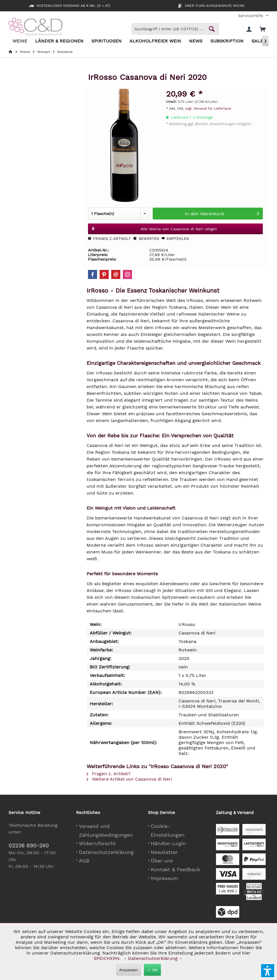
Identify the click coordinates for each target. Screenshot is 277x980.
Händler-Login (168, 843)
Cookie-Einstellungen (168, 830)
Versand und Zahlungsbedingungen (106, 830)
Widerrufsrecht (97, 843)
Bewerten (146, 238)
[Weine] (20, 41)
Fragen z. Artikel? (109, 239)
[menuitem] (251, 16)
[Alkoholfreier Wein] (155, 41)
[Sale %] (260, 41)
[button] (268, 971)
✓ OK (152, 970)
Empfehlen (175, 239)
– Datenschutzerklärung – (153, 958)
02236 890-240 (29, 846)
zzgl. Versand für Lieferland (208, 108)
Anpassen (129, 970)
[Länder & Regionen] (59, 41)
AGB (84, 861)
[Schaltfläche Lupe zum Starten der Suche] (212, 29)
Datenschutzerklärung (106, 852)
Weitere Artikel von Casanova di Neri (129, 779)
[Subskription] (227, 41)
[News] (196, 41)
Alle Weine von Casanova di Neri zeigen (154, 228)
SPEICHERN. (108, 958)
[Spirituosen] (106, 41)
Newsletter (164, 852)
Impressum (164, 878)
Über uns (162, 861)
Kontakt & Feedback (175, 869)
